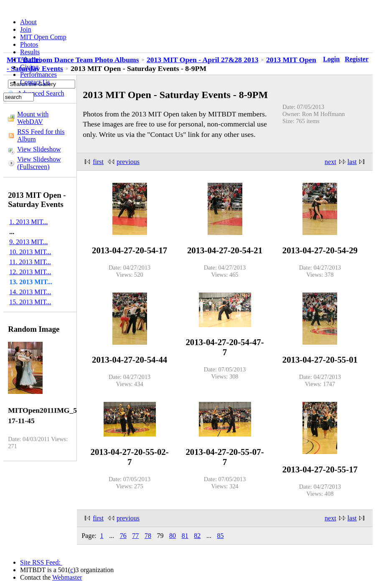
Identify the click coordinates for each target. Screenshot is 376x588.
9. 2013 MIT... (28, 242)
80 (173, 536)
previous (128, 162)
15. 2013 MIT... (30, 302)
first (98, 162)
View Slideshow (39, 149)
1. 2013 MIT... (28, 222)
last (352, 162)
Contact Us (35, 82)
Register (357, 59)
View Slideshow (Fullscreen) (39, 163)
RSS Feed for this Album (41, 135)
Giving (29, 67)
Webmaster (67, 577)
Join (26, 29)
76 (123, 536)
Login (331, 59)
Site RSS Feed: (41, 562)
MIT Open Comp (43, 37)
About (28, 22)
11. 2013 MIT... (30, 262)
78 (148, 536)
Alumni (30, 59)
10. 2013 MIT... (30, 252)
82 (197, 536)
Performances (38, 74)
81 (185, 536)
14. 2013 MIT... (30, 292)
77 (135, 536)
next (330, 162)
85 (220, 536)
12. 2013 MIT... (30, 272)
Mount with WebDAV (33, 118)
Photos (29, 44)
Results (30, 52)
